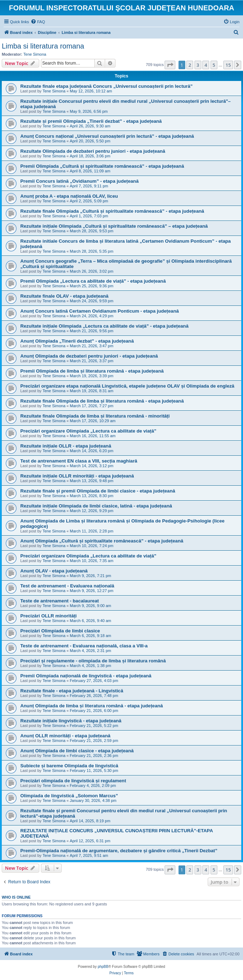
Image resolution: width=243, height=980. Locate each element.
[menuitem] (38, 22)
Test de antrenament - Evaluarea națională (67, 586)
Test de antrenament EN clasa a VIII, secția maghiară (79, 461)
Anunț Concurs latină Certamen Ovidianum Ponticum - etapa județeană (100, 311)
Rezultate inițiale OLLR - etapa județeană (66, 446)
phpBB (103, 967)
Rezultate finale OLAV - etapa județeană (64, 296)
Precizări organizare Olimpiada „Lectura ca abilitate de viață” (88, 431)
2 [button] (190, 65)
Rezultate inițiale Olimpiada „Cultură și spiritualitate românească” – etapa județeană (114, 226)
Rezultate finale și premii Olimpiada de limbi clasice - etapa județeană (98, 491)
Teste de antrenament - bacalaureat (60, 601)
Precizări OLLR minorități (48, 616)
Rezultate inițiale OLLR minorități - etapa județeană (77, 476)
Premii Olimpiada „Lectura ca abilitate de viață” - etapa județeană (93, 281)
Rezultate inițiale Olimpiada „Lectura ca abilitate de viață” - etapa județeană (104, 326)
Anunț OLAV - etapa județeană (54, 571)
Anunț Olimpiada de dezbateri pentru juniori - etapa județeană (89, 356)
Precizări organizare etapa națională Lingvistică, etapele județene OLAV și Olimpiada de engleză (127, 386)
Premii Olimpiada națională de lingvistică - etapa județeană (86, 676)
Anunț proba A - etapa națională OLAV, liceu (69, 196)
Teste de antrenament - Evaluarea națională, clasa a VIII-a (84, 646)
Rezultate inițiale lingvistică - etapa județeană (71, 721)
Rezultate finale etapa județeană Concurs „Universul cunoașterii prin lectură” (107, 86)
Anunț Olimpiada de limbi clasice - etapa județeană (77, 751)
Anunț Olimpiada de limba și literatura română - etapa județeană (92, 706)
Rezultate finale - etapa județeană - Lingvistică (72, 691)
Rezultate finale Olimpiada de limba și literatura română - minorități (95, 416)
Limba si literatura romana (43, 46)
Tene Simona (35, 54)
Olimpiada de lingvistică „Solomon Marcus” (69, 796)
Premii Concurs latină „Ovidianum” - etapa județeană (79, 181)
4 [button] (206, 65)
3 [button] (198, 65)
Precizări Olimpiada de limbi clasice (60, 631)
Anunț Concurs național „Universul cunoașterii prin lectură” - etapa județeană (107, 136)
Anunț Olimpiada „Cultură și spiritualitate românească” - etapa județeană (102, 541)
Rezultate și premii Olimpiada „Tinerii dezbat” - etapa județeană (91, 121)
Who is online (16, 897)
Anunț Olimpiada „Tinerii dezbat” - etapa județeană (77, 341)
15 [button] (228, 65)
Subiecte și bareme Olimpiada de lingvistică (69, 766)
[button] (170, 65)
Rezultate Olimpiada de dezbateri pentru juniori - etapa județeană (93, 151)
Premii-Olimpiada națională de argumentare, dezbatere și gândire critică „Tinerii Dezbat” (119, 851)
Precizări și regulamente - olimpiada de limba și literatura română (93, 661)
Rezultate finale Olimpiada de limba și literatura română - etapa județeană (102, 401)
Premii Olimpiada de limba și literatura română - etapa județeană (92, 371)
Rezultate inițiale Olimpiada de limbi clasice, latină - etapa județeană (96, 506)
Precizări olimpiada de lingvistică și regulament (73, 781)
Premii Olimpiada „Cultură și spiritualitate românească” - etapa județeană (102, 166)
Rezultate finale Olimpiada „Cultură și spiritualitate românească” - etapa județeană (112, 211)
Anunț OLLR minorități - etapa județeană (65, 736)
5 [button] (214, 65)
